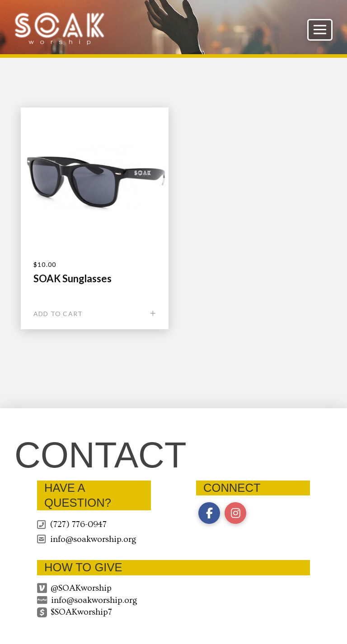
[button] (320, 30)
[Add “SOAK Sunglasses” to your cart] (95, 313)
